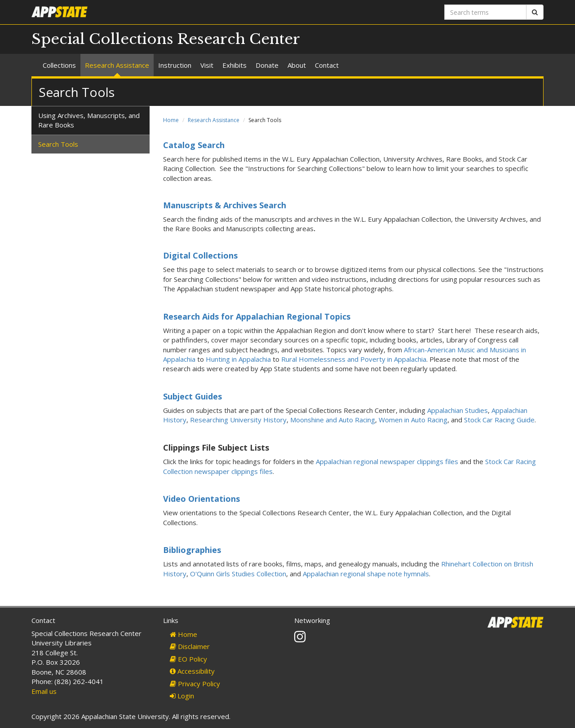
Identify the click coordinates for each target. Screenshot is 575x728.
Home (171, 120)
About (297, 65)
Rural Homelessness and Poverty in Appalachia (354, 359)
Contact (327, 65)
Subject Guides (192, 396)
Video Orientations (201, 499)
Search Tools (58, 144)
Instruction (175, 65)
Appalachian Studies (458, 410)
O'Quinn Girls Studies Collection (238, 574)
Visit (207, 65)
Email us (44, 691)
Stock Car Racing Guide (499, 420)
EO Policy (188, 659)
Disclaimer (190, 646)
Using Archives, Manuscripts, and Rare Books (89, 120)
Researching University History (238, 420)
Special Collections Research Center (166, 39)
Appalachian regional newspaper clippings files (387, 461)
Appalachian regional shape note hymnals (366, 574)
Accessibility (192, 671)
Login (182, 696)
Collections (59, 65)
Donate (267, 65)
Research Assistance (117, 65)
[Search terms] (485, 12)
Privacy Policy (195, 684)
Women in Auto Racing (413, 420)
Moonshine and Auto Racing (333, 420)
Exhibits (234, 65)
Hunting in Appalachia (238, 359)
